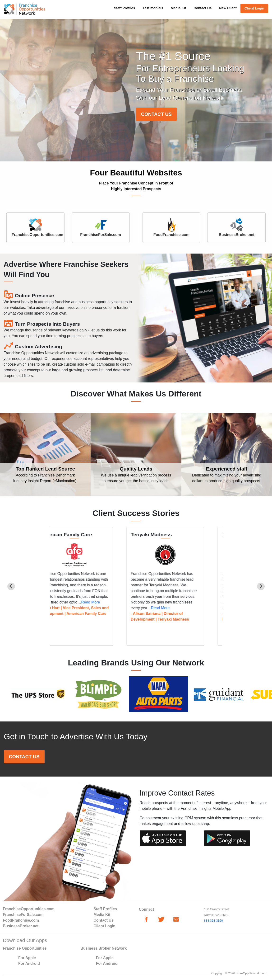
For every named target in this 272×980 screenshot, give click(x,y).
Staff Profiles (125, 8)
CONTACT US (157, 114)
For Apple (27, 958)
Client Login (254, 8)
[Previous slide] (11, 586)
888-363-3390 (213, 921)
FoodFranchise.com (21, 920)
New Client (228, 8)
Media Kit (178, 8)
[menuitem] (125, 10)
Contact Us (203, 8)
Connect (146, 909)
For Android (29, 964)
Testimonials (153, 8)
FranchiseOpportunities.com (29, 909)
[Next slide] (261, 586)
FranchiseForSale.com (23, 915)
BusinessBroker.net (21, 926)
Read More (105, 602)
